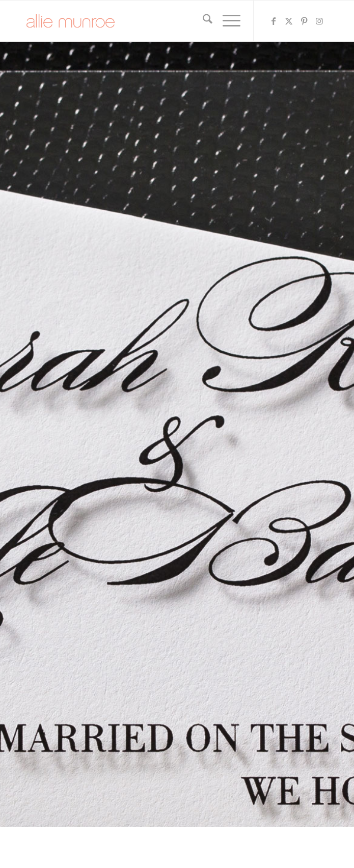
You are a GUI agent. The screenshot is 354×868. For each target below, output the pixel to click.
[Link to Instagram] (320, 21)
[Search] (202, 21)
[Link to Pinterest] (305, 21)
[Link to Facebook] (274, 21)
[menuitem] (202, 21)
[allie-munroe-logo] (147, 21)
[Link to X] (289, 21)
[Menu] (226, 21)
